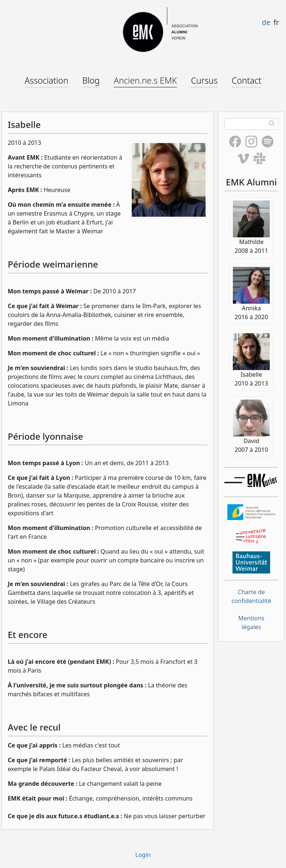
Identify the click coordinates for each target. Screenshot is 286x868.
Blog (91, 80)
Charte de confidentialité (251, 596)
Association (46, 80)
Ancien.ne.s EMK (145, 80)
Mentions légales (251, 623)
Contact (247, 80)
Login (143, 855)
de (266, 22)
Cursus (204, 80)
